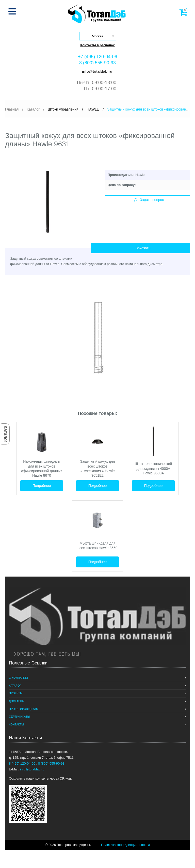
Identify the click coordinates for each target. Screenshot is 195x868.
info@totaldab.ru (97, 71)
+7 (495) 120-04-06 (98, 57)
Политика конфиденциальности (125, 845)
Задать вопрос (149, 200)
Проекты (16, 693)
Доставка (16, 701)
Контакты (16, 724)
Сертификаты (19, 717)
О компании (18, 678)
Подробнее (42, 486)
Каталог (6, 434)
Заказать (143, 248)
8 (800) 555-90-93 (97, 63)
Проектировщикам (24, 709)
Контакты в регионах (97, 45)
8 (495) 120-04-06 (23, 763)
